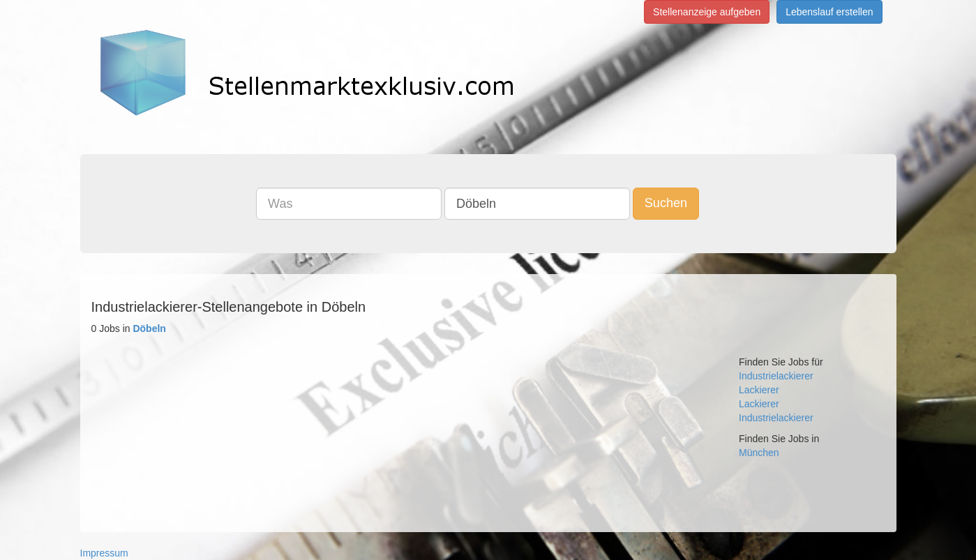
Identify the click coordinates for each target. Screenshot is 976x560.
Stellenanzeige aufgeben (707, 12)
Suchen (666, 203)
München (759, 453)
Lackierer (759, 390)
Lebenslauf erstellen (829, 12)
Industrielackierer (776, 376)
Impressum (104, 553)
